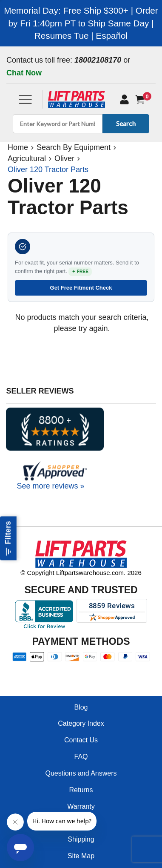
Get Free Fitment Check (81, 288)
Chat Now (24, 73)
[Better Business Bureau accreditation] (44, 614)
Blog (81, 707)
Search (124, 123)
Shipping (81, 839)
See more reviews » (50, 486)
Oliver (64, 158)
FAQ (81, 757)
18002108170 (98, 60)
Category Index (81, 723)
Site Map (81, 856)
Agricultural (27, 158)
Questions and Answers (81, 773)
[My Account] (124, 99)
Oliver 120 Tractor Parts (48, 170)
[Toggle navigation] (25, 99)
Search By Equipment (74, 147)
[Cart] (142, 99)
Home (18, 147)
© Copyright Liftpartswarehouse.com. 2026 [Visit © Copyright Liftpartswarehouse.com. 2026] (81, 573)
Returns (81, 790)
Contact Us (81, 740)
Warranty (81, 806)
